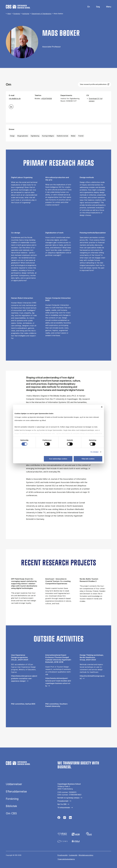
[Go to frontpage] (18, 7)
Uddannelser (14, 784)
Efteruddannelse (16, 791)
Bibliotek (11, 806)
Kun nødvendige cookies (58, 459)
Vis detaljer (95, 452)
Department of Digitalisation (42, 14)
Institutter (26, 14)
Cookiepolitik (73, 855)
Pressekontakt (63, 801)
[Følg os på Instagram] (65, 818)
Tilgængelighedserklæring (66, 859)
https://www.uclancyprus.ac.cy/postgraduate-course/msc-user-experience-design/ (24, 678)
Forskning (17, 14)
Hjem (9, 14)
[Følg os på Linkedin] (70, 818)
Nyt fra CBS (62, 804)
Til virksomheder (64, 808)
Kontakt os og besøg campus (68, 798)
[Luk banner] (102, 407)
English (87, 7)
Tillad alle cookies (88, 459)
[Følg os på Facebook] (59, 818)
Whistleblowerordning (86, 855)
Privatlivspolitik (63, 855)
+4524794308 (46, 99)
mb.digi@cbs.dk (15, 99)
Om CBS (11, 813)
